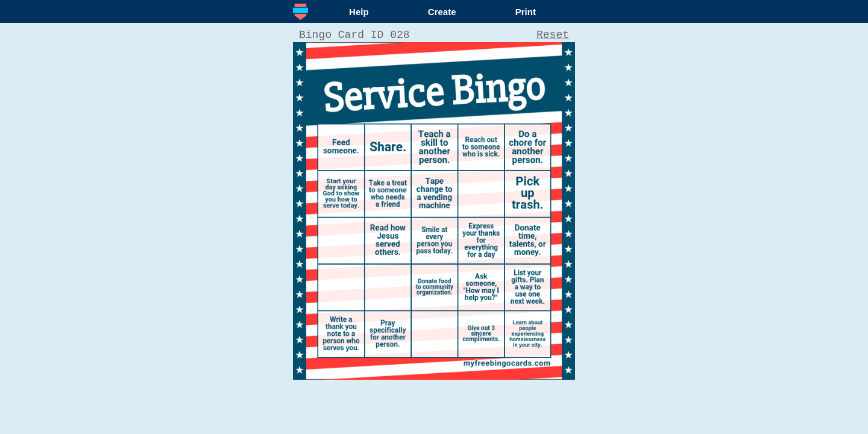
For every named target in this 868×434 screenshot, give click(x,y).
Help (359, 12)
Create (442, 12)
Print (526, 12)
